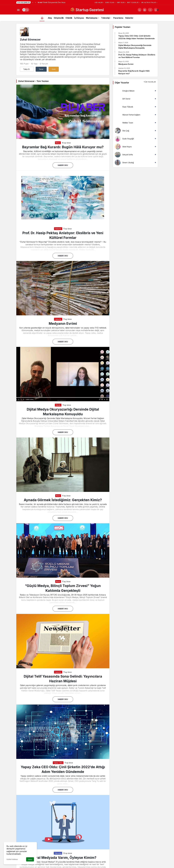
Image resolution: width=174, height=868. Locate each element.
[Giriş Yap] (150, 10)
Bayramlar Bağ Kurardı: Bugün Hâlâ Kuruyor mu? (63, 147)
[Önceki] (33, 2)
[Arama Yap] (140, 10)
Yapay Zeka (58, 763)
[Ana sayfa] (42, 18)
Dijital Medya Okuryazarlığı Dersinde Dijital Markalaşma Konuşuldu (135, 47)
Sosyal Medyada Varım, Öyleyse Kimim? (63, 857)
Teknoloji (58, 853)
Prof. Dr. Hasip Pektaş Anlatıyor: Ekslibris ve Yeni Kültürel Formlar (137, 56)
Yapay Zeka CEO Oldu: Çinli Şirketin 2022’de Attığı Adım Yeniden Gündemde (137, 37)
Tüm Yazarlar (150, 82)
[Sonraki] (36, 2)
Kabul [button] (30, 859)
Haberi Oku (63, 165)
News (58, 143)
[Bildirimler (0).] (156, 10)
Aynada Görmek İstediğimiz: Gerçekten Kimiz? (63, 500)
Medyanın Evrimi (63, 323)
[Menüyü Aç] (18, 10)
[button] (145, 10)
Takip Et (26, 69)
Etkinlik (58, 405)
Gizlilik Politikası (12, 859)
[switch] (26, 10)
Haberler (58, 229)
